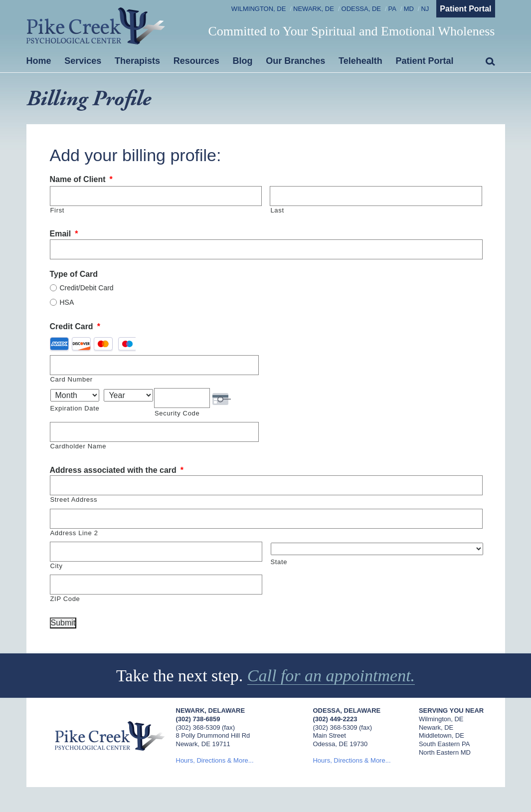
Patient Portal (465, 9)
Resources (196, 61)
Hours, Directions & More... (215, 760)
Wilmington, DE (259, 9)
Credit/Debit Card (87, 288)
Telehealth (360, 61)
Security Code (177, 413)
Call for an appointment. (331, 676)
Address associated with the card (117, 470)
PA (392, 9)
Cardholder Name (79, 446)
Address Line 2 (74, 533)
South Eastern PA (444, 744)
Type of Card (74, 274)
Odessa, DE (361, 9)
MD (409, 9)
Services (83, 61)
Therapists (137, 61)
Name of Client (81, 179)
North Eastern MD (445, 752)
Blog (243, 61)
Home (39, 61)
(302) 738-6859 (198, 719)
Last (277, 210)
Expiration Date (75, 408)
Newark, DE (314, 9)
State (279, 562)
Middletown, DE (442, 735)
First (58, 210)
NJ (425, 9)
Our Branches (295, 61)
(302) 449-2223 (335, 719)
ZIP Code (65, 599)
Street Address (74, 500)
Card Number (72, 379)
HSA (67, 302)
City (57, 566)
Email (64, 234)
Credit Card (75, 326)
